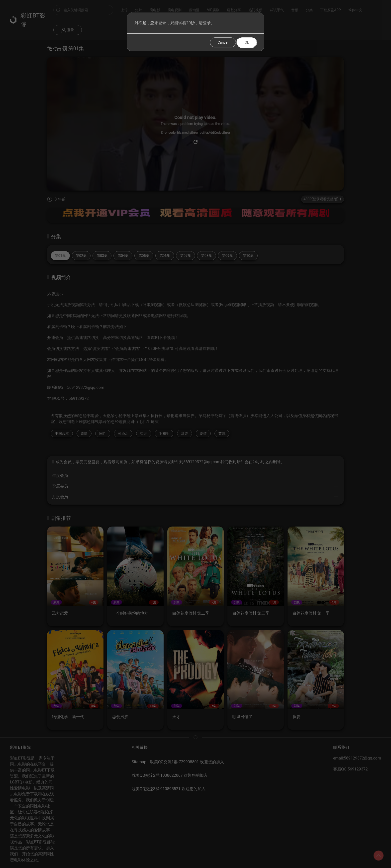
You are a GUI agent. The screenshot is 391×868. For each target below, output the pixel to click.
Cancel (223, 42)
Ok (247, 42)
